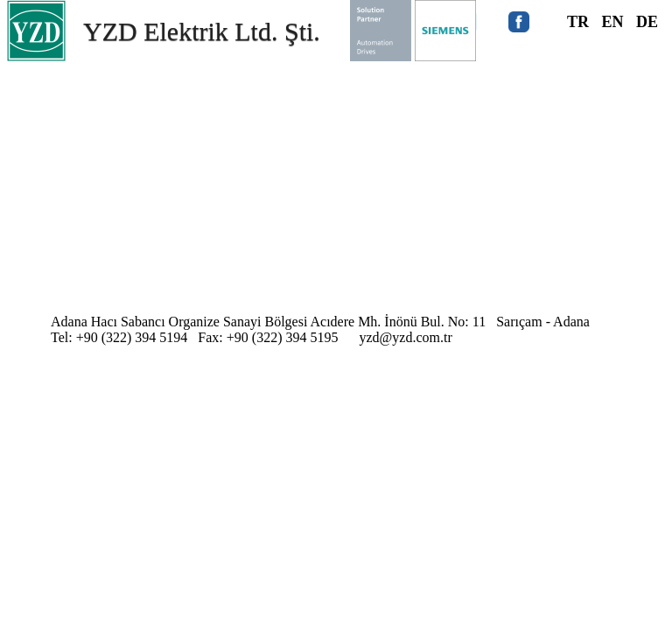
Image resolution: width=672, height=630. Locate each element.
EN (613, 22)
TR (578, 22)
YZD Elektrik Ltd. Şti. (202, 31)
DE (647, 22)
